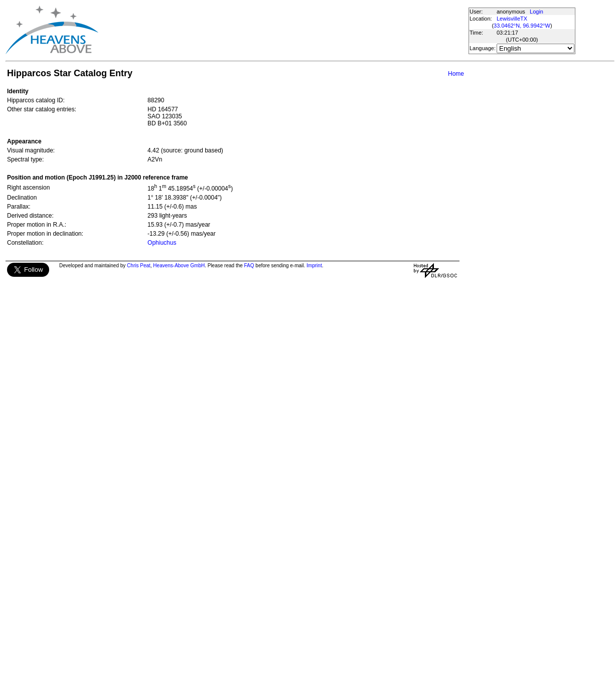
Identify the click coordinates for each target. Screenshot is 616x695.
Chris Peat (139, 266)
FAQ (249, 266)
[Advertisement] (283, 30)
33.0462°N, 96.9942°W (522, 26)
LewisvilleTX (512, 19)
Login (536, 12)
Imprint (314, 266)
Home (456, 74)
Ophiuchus (162, 243)
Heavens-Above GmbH (179, 266)
